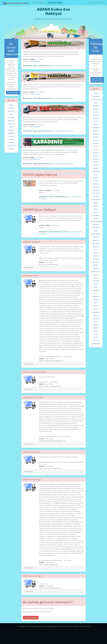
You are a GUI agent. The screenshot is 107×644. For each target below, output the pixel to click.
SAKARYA (96, 297)
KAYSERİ (96, 237)
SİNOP (96, 306)
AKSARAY (96, 106)
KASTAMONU (96, 234)
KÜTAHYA (96, 259)
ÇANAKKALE (96, 159)
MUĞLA (96, 275)
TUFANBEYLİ (11, 143)
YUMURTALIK (11, 146)
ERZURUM (96, 187)
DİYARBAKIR (96, 171)
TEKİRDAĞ (96, 319)
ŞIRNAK (96, 315)
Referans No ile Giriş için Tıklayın (97, 80)
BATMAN (96, 134)
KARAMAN (96, 228)
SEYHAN (11, 139)
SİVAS (96, 309)
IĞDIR (96, 209)
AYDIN (96, 125)
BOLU (96, 150)
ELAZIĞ (96, 181)
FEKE (11, 114)
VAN (96, 334)
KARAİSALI (11, 121)
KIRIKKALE (96, 240)
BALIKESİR (96, 128)
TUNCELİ (96, 328)
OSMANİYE (96, 290)
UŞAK (96, 331)
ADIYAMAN (96, 96)
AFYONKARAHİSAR (96, 100)
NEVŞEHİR (96, 281)
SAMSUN (96, 300)
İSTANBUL (96, 215)
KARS (96, 231)
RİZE (96, 293)
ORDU (96, 287)
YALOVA (96, 337)
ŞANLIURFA (96, 312)
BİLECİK (96, 140)
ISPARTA (96, 212)
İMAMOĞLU (11, 118)
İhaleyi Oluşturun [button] (13, 93)
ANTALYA (96, 115)
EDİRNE (96, 178)
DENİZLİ (96, 168)
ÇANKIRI (96, 162)
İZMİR (96, 218)
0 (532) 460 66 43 (35, 127)
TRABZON (96, 325)
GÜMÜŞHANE (96, 200)
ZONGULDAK (96, 344)
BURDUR (96, 153)
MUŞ (96, 278)
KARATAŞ (11, 124)
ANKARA (96, 112)
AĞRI (96, 103)
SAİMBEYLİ (11, 133)
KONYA (96, 256)
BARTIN (96, 131)
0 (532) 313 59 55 (34, 94)
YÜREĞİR (11, 149)
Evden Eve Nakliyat (39, 3)
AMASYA (96, 109)
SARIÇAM (11, 136)
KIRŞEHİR (96, 247)
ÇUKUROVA (11, 111)
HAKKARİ (96, 203)
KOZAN (11, 127)
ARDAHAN (96, 118)
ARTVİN (96, 121)
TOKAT (96, 322)
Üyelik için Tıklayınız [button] (31, 618)
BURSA (96, 156)
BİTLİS (96, 146)
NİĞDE (96, 284)
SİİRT (96, 303)
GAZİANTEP (96, 193)
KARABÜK (96, 225)
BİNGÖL (96, 143)
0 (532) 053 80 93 (34, 61)
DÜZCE (96, 175)
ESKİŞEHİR (96, 190)
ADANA (11, 105)
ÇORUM (96, 165)
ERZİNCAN (96, 184)
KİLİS (96, 250)
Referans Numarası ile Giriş (96, 3)
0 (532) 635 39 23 (34, 159)
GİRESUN (96, 197)
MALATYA (96, 262)
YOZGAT (96, 340)
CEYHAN (11, 108)
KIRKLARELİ (96, 243)
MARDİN (96, 268)
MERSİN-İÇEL (96, 272)
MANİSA (96, 265)
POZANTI (11, 130)
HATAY (96, 206)
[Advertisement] (53, 637)
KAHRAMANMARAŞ (97, 222)
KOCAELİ (96, 253)
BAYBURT (96, 137)
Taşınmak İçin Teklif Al (55, 3)
